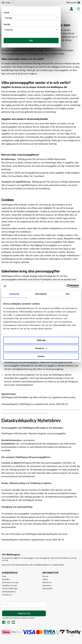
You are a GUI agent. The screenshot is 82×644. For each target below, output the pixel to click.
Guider (45, 579)
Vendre (33, 618)
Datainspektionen (25, 385)
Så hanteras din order (10, 582)
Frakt (4, 576)
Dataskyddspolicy (9, 592)
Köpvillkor (6, 579)
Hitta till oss (47, 582)
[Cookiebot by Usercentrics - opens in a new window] (67, 286)
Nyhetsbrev (47, 585)
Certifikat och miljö (10, 585)
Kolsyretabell (48, 588)
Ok (31, 40)
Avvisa (41, 356)
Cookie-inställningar (10, 588)
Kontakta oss (7, 595)
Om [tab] (68, 294)
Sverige (8, 2)
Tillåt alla (41, 340)
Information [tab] (41, 294)
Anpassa (41, 348)
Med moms (73, 3)
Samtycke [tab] (14, 294)
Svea (37, 176)
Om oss (45, 576)
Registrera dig (24, 613)
